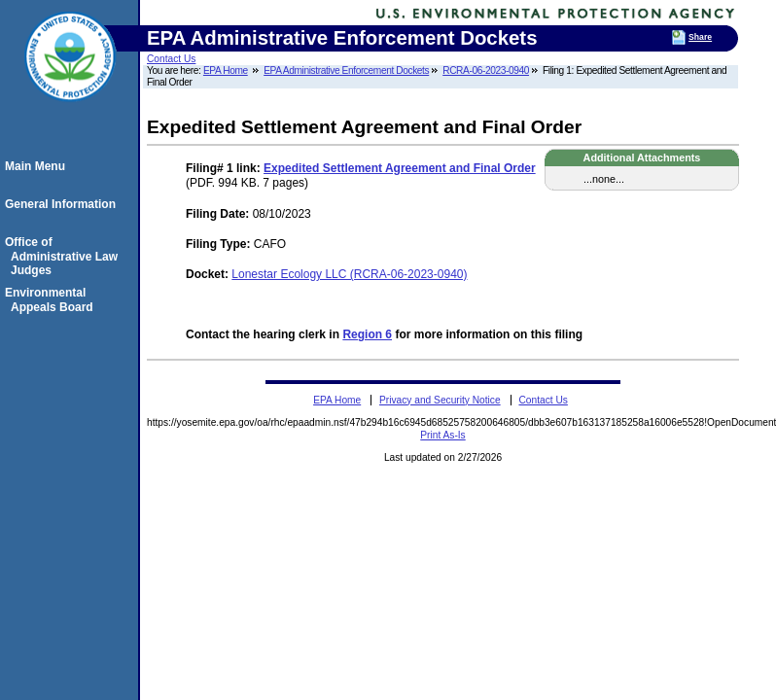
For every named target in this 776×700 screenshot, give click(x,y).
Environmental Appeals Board (52, 299)
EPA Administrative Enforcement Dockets (346, 70)
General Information (63, 204)
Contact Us (171, 59)
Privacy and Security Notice (440, 400)
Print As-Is (442, 435)
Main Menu (38, 166)
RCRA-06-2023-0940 (486, 70)
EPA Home (226, 70)
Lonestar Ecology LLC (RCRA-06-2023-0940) (349, 274)
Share (700, 37)
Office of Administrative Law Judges (64, 256)
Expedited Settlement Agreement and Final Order (400, 168)
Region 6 (367, 334)
